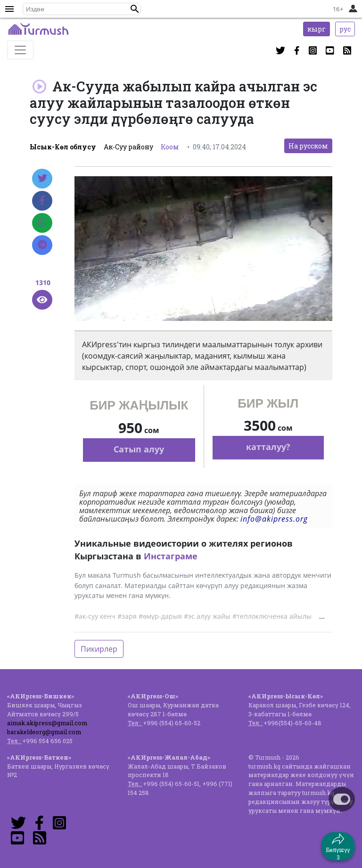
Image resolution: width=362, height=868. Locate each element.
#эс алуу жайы (207, 616)
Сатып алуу (139, 449)
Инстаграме (171, 556)
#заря (127, 616)
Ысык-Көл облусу (63, 147)
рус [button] (345, 29)
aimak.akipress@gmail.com (47, 723)
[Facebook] (42, 201)
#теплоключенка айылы (272, 616)
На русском (308, 146)
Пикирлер (99, 649)
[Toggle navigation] (20, 50)
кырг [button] (317, 29)
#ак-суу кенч (95, 616)
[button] (135, 9)
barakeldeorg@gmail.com (44, 732)
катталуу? (268, 447)
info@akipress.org (274, 519)
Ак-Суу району (128, 147)
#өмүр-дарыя (160, 616)
